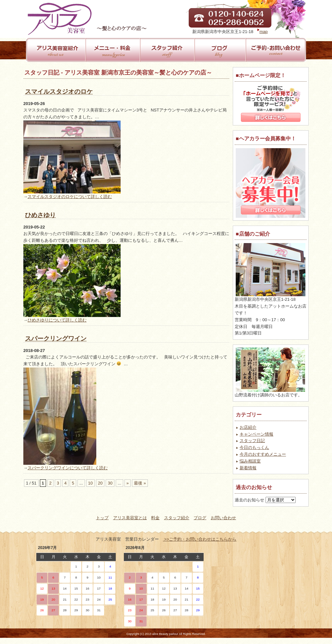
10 (90, 483)
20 (100, 483)
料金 (155, 518)
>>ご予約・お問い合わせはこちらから (200, 539)
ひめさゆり (40, 215)
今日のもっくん (254, 447)
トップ (102, 518)
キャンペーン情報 (256, 434)
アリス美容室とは (130, 518)
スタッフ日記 (252, 441)
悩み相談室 (250, 461)
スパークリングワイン (56, 339)
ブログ (200, 518)
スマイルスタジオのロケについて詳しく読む (70, 197)
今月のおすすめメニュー (263, 454)
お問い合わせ (223, 518)
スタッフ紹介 (177, 518)
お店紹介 (248, 427)
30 (110, 483)
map (263, 32)
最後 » (140, 483)
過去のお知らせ (249, 500)
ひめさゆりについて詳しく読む (57, 320)
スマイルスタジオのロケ (59, 92)
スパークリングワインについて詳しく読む (68, 468)
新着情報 (248, 468)
